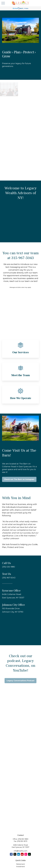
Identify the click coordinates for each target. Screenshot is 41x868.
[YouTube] (22, 854)
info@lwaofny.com (21, 851)
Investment (20, 867)
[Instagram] (26, 854)
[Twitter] (15, 854)
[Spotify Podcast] (29, 854)
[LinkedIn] (19, 854)
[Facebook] (11, 854)
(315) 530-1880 (23, 839)
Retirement (21, 864)
